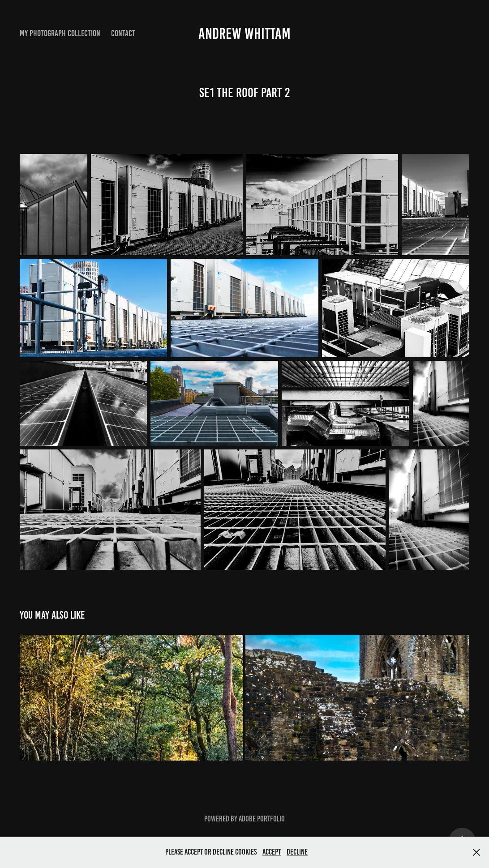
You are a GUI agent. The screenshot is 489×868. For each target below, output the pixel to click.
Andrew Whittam (244, 34)
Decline (297, 852)
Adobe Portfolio (262, 819)
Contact (123, 33)
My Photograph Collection (60, 33)
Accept (272, 852)
